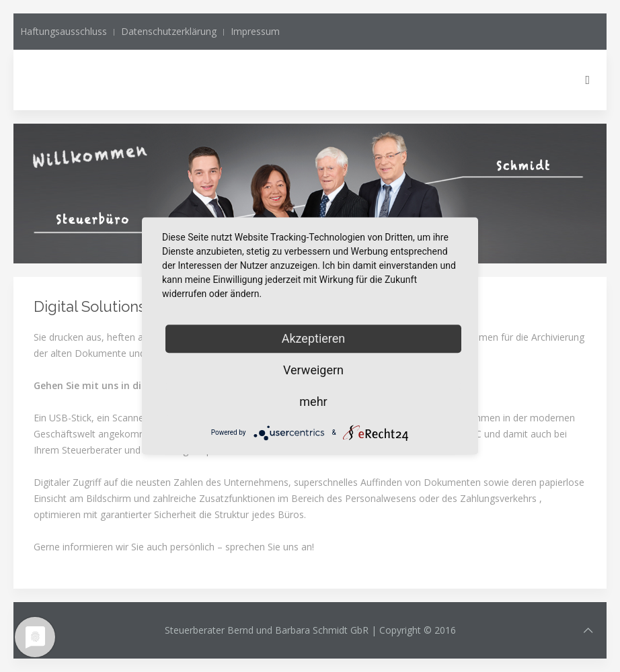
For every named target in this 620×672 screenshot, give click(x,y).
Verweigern (313, 370)
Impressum (255, 31)
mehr (313, 402)
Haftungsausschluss (64, 31)
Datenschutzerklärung (169, 31)
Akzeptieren (314, 338)
